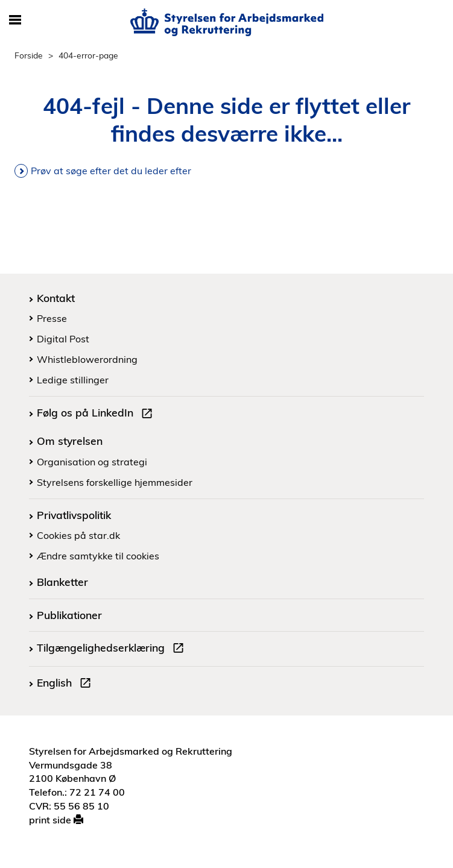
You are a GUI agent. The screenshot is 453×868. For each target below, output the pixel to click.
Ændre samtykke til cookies (98, 556)
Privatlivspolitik (74, 515)
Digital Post (63, 339)
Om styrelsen (70, 441)
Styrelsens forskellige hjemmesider (115, 482)
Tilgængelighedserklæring (113, 649)
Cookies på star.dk (78, 535)
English (66, 684)
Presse (52, 318)
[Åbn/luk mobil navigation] (15, 20)
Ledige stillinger (73, 380)
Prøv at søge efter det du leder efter (111, 171)
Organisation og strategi (92, 462)
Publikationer (69, 615)
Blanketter (62, 582)
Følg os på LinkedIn (97, 414)
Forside (29, 55)
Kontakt (56, 298)
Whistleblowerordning (87, 359)
